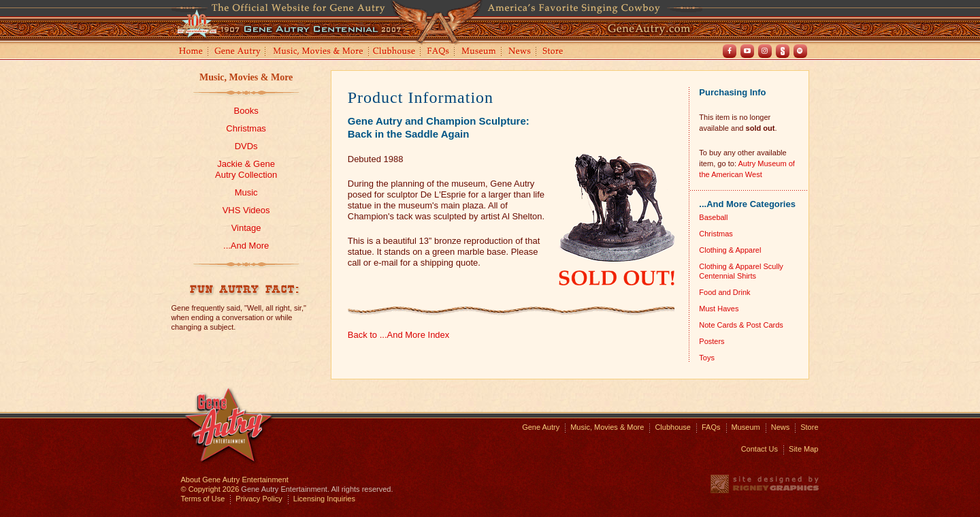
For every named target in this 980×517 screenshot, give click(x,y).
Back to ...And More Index (399, 335)
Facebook (730, 51)
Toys (707, 358)
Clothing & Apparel (730, 250)
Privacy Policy (259, 499)
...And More (246, 246)
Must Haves (719, 309)
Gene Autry (238, 52)
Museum (479, 52)
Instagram (765, 51)
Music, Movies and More (318, 52)
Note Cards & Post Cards (741, 325)
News (520, 52)
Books (246, 111)
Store (555, 52)
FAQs (439, 52)
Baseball (713, 217)
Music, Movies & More (246, 77)
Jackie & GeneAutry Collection (246, 169)
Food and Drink (724, 292)
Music (246, 192)
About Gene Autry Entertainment (235, 480)
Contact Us (759, 449)
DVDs (246, 146)
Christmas (246, 128)
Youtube (747, 51)
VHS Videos (246, 210)
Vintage (246, 228)
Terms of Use (203, 499)
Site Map (803, 449)
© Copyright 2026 (210, 489)
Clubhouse (395, 52)
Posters (712, 341)
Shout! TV (783, 51)
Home (190, 52)
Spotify (800, 51)
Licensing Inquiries (324, 499)
